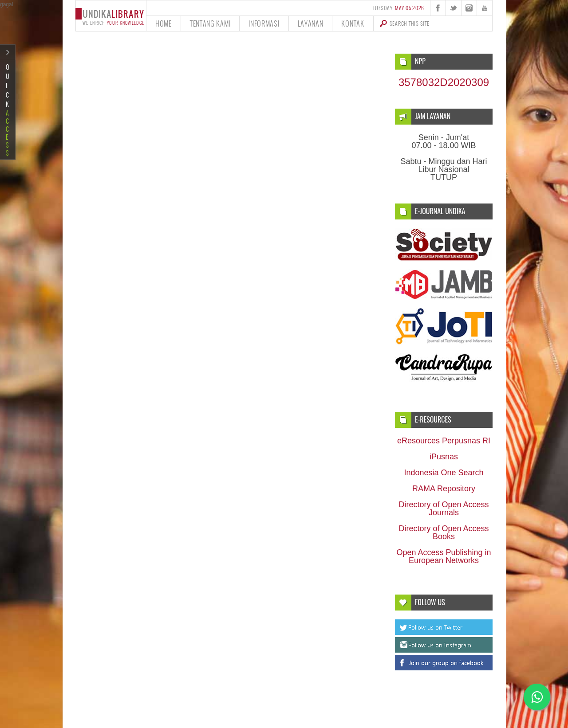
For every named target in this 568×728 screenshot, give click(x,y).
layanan (311, 23)
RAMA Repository (444, 489)
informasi (264, 23)
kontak (353, 23)
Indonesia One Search (444, 473)
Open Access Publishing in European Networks (444, 556)
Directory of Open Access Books (444, 532)
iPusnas (444, 457)
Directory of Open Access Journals (444, 509)
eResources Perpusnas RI (444, 441)
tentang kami (210, 23)
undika (111, 17)
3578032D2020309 (444, 82)
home (164, 23)
